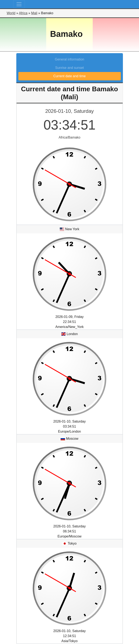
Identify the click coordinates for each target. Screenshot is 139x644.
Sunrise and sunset (69, 68)
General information (69, 59)
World (11, 13)
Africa (23, 13)
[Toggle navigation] (19, 4)
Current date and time (69, 76)
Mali (34, 13)
